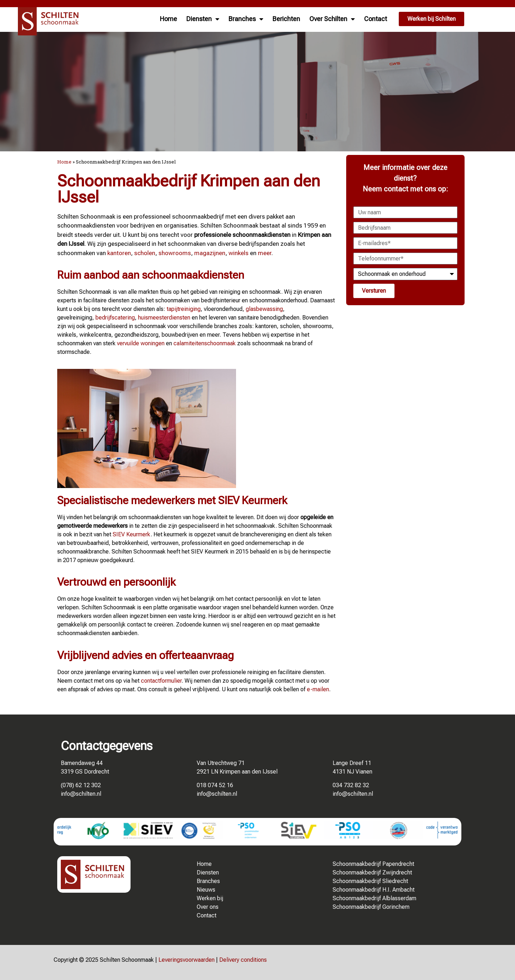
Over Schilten (332, 19)
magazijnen (210, 253)
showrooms (175, 253)
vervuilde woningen (141, 343)
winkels (239, 253)
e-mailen (318, 689)
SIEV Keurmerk (132, 534)
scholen (145, 253)
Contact (376, 19)
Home (168, 19)
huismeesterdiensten (164, 318)
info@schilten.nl (81, 794)
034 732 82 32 (351, 785)
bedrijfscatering (115, 318)
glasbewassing (264, 309)
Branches (246, 19)
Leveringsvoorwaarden (187, 960)
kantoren (119, 253)
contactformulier (161, 681)
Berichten (286, 19)
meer (265, 253)
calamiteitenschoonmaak (205, 343)
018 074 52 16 (215, 785)
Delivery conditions (243, 960)
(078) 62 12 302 (81, 785)
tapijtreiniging (184, 309)
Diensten (203, 19)
